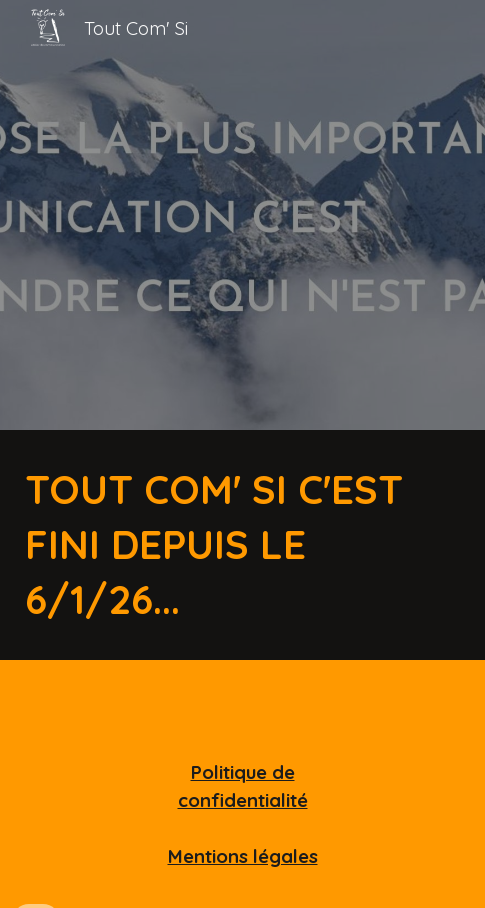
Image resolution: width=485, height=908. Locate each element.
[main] (242, 545)
